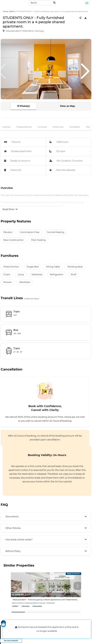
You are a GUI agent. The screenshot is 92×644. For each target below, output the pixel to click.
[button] (78, 586)
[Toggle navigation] (87, 3)
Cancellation (75, 127)
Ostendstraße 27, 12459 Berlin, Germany (25, 31)
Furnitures (42, 127)
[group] (46, 591)
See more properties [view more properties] (11, 641)
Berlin (13, 11)
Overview (6, 127)
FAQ (88, 127)
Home (6, 11)
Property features (24, 127)
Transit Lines (58, 127)
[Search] (43, 3)
